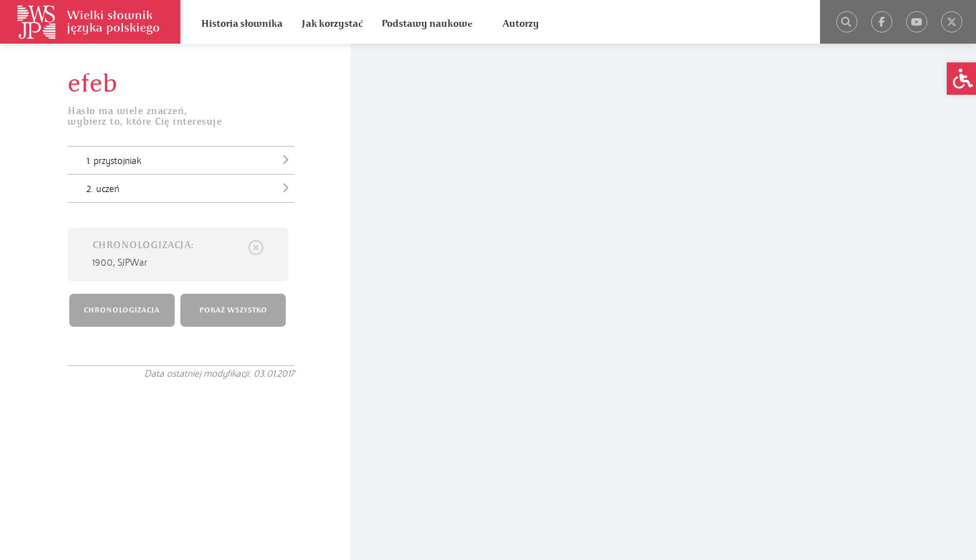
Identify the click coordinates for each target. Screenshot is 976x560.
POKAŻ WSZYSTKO (233, 310)
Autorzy (521, 24)
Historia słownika (242, 24)
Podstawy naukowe (427, 24)
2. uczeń (191, 188)
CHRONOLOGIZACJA (122, 310)
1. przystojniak (191, 160)
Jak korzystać (332, 24)
